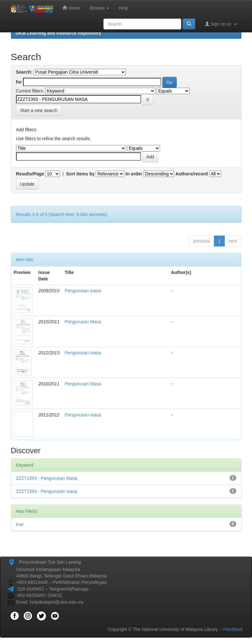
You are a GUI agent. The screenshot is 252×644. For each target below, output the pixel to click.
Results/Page (30, 174)
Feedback (233, 629)
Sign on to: (221, 24)
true (20, 524)
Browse (100, 8)
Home (71, 8)
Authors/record (192, 174)
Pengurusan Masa (83, 322)
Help (123, 8)
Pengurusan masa (83, 291)
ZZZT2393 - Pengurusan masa (47, 491)
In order (134, 174)
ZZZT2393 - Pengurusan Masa (47, 478)
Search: (24, 72)
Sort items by (81, 174)
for (19, 82)
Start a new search (39, 110)
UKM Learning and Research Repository (59, 33)
